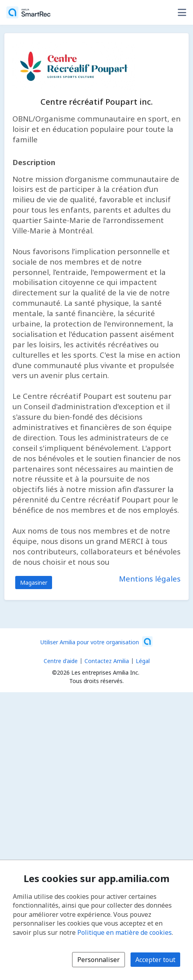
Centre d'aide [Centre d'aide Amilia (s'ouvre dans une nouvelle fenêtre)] (61, 661)
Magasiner (34, 583)
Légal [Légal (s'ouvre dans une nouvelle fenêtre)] (143, 661)
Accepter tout (155, 960)
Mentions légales (150, 579)
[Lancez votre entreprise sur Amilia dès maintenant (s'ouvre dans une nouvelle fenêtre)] (96, 641)
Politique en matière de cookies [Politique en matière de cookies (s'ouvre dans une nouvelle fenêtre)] (125, 932)
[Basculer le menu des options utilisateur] (182, 12)
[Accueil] (28, 12)
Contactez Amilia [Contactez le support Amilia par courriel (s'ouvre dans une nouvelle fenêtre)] (107, 661)
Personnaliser (99, 960)
